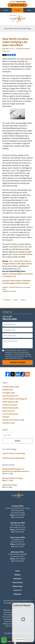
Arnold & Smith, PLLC (20, 247)
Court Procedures (10, 396)
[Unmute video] (23, 619)
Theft (6, 417)
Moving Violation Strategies (13, 478)
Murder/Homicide (10, 408)
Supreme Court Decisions (13, 420)
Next (23, 300)
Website (17, 575)
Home (6, 10)
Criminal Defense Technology (15, 399)
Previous (7, 300)
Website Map (18, 586)
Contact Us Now (17, 362)
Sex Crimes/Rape (10, 414)
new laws (21, 59)
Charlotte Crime (10, 405)
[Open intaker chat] (15, 643)
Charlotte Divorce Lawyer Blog (14, 453)
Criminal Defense (14, 287)
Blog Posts (18, 594)
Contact (17, 10)
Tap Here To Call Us (17, 5)
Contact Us (17, 590)
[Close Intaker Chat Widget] (33, 600)
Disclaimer (17, 579)
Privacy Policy (17, 582)
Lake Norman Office (18, 523)
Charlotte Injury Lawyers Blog (13, 458)
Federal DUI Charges (10, 485)
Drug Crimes (8, 411)
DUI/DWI (7, 390)
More (29, 10)
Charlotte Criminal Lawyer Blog (18, 19)
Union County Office (18, 537)
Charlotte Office (17, 506)
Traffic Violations (10, 402)
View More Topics (9, 423)
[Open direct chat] (30, 600)
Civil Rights (8, 393)
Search (18, 441)
